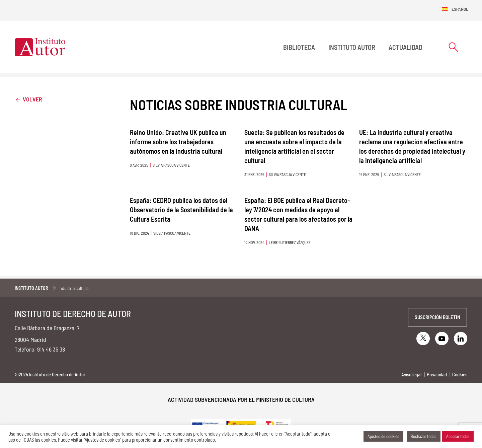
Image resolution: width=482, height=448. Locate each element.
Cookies (460, 375)
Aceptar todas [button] (458, 436)
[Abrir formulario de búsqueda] (454, 47)
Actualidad (406, 47)
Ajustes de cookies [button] (383, 436)
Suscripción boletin (437, 317)
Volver (28, 99)
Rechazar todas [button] (424, 436)
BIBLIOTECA (299, 47)
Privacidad (437, 375)
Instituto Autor (352, 47)
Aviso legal (411, 375)
